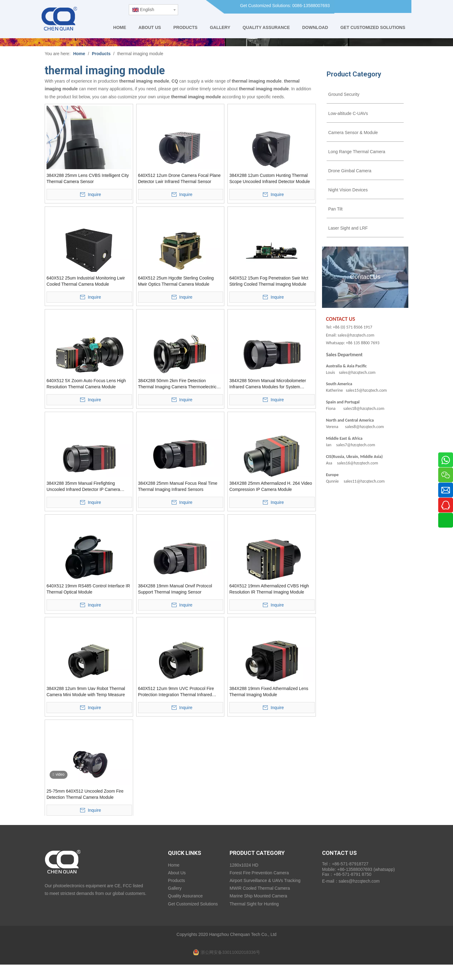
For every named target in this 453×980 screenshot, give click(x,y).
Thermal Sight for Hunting (254, 904)
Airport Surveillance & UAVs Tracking (265, 880)
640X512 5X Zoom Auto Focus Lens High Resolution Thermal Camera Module (86, 384)
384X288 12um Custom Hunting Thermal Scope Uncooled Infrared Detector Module (269, 178)
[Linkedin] (372, 6)
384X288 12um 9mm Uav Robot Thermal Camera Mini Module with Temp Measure (86, 692)
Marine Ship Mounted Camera (258, 896)
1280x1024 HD (244, 865)
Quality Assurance (185, 896)
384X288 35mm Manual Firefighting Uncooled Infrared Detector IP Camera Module (83, 487)
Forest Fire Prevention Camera (259, 873)
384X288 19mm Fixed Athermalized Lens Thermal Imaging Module (269, 692)
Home (174, 865)
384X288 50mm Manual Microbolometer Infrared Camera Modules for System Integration (268, 384)
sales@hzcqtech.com (359, 881)
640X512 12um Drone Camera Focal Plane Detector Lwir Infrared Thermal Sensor (180, 178)
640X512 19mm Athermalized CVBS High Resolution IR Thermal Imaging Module (269, 589)
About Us (177, 873)
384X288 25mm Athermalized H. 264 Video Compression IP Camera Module (271, 486)
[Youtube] (385, 6)
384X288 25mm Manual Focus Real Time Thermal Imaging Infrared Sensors (178, 486)
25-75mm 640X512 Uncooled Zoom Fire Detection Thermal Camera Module (85, 794)
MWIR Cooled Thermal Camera (260, 888)
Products (176, 880)
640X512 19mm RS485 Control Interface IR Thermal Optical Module (88, 589)
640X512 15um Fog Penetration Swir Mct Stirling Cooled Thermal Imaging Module (269, 281)
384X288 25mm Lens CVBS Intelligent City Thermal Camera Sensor (88, 178)
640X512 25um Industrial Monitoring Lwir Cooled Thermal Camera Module (86, 281)
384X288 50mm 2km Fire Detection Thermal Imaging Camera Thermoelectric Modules (177, 384)
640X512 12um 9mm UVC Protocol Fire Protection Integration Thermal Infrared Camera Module (176, 692)
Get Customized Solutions (193, 904)
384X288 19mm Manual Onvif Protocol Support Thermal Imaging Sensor (175, 589)
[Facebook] (360, 6)
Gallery (175, 888)
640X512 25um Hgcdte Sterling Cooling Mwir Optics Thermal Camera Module (176, 281)
